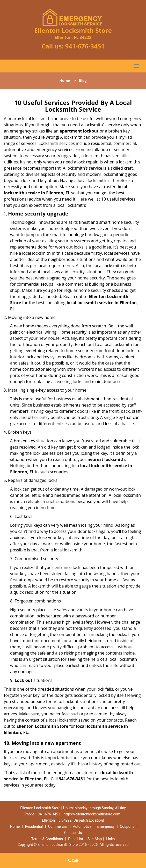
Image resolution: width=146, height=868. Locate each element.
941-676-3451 (85, 46)
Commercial (58, 826)
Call (73, 860)
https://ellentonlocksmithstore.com (92, 814)
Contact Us (73, 833)
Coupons (127, 826)
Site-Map (95, 839)
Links (110, 839)
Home (65, 81)
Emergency (105, 826)
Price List (76, 839)
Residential (34, 826)
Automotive (82, 826)
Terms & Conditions (47, 839)
